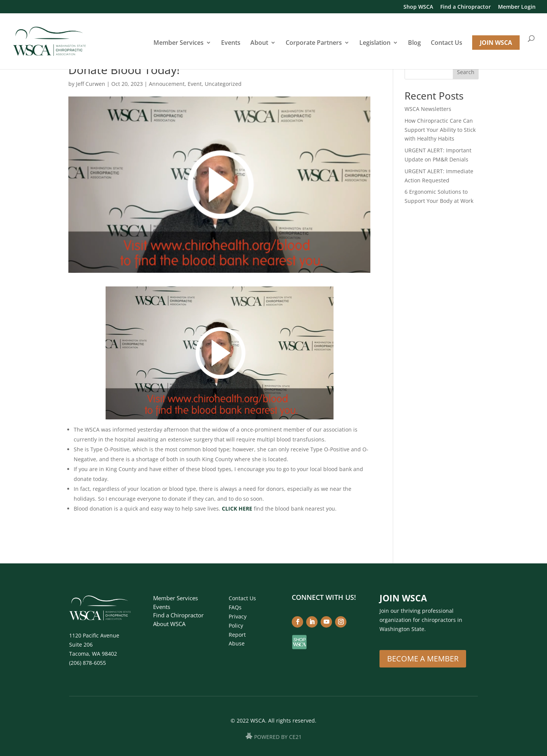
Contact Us (447, 43)
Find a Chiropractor (466, 7)
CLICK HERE (237, 508)
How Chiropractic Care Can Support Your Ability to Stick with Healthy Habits (440, 130)
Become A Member (423, 659)
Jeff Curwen (91, 84)
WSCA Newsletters (428, 109)
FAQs (235, 607)
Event (195, 84)
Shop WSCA (418, 7)
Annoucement (167, 84)
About (259, 43)
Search (466, 72)
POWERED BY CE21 (278, 737)
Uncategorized (223, 84)
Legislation (375, 43)
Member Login (517, 7)
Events (231, 43)
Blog (414, 43)
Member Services (179, 43)
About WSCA (169, 624)
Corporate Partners (314, 43)
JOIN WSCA (496, 43)
